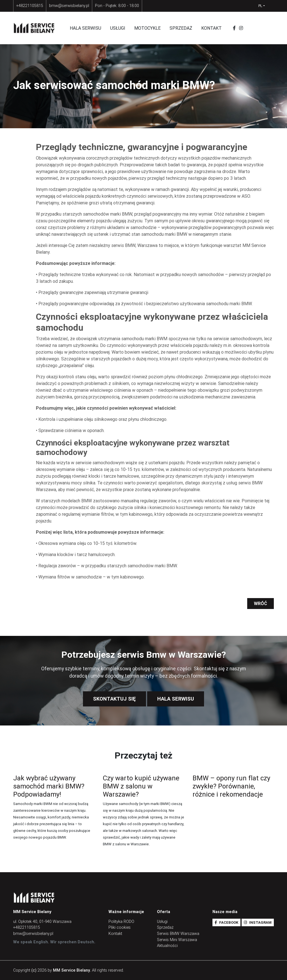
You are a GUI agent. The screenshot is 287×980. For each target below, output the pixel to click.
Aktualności (167, 946)
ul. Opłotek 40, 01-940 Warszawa (42, 921)
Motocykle (147, 28)
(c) (34, 970)
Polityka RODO (121, 921)
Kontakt (211, 28)
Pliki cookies (120, 927)
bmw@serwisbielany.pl (69, 6)
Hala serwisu (85, 28)
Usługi (118, 28)
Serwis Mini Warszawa (177, 940)
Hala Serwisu (176, 699)
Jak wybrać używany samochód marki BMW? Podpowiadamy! (49, 786)
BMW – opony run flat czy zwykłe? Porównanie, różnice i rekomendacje (231, 786)
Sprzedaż (181, 28)
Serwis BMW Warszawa (178, 934)
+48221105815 (30, 6)
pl (260, 6)
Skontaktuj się (114, 699)
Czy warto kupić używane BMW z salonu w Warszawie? (141, 786)
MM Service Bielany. (72, 970)
